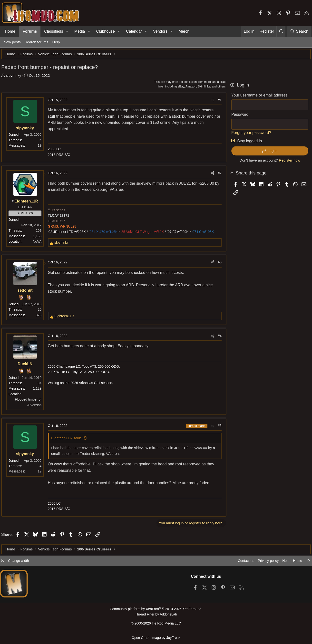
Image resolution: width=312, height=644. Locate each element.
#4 (217, 338)
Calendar (134, 31)
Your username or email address (257, 98)
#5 (217, 428)
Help (56, 42)
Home (10, 31)
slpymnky (16, 78)
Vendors (160, 31)
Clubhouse (105, 31)
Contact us (239, 563)
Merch (184, 31)
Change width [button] (23, 563)
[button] (67, 31)
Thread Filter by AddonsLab (156, 616)
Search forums (37, 42)
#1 (217, 102)
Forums (30, 31)
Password (237, 117)
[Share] (210, 102)
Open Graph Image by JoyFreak (156, 638)
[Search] (299, 31)
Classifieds (54, 31)
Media (80, 31)
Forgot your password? (249, 135)
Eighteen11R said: (69, 440)
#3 (217, 265)
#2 (217, 175)
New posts (12, 42)
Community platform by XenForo (156, 611)
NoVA (39, 244)
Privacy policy (262, 563)
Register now (287, 163)
